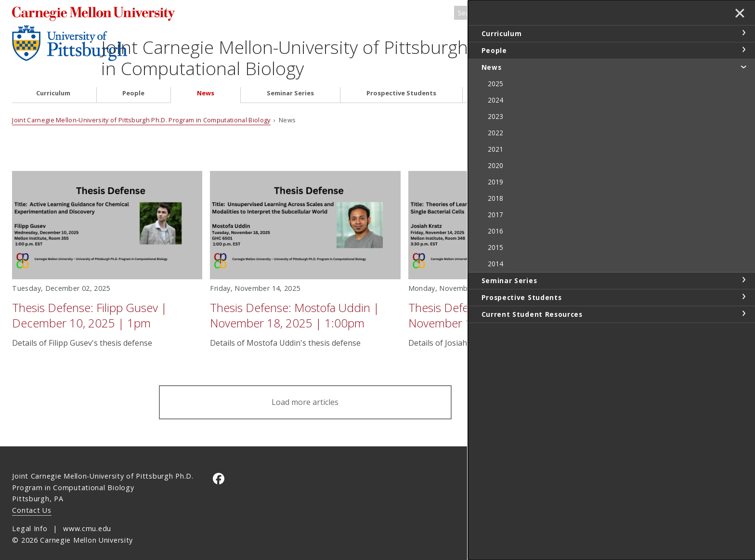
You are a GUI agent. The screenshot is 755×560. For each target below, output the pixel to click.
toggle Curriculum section (743, 33)
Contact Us (32, 500)
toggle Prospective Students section (743, 297)
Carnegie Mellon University (104, 14)
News (206, 83)
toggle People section (743, 50)
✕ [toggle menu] (739, 14)
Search (592, 13)
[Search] (526, 13)
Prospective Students (401, 83)
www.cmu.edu (87, 518)
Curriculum (53, 83)
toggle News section (743, 66)
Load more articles (305, 392)
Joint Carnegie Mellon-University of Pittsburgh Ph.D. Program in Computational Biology (344, 47)
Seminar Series (290, 83)
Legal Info (30, 518)
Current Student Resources (532, 83)
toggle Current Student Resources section (743, 313)
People (133, 83)
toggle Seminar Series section (743, 280)
